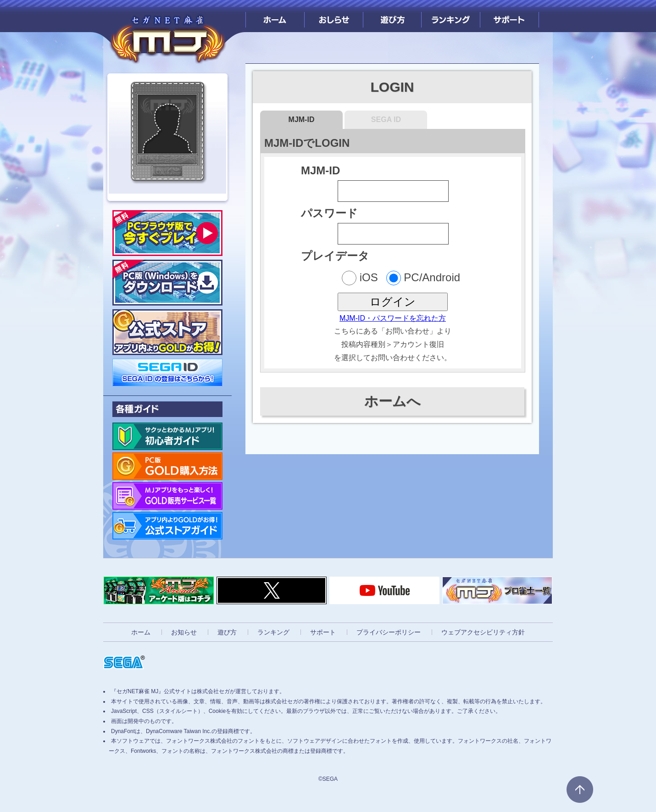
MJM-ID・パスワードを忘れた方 (393, 318)
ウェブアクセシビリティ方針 (483, 632)
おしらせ (334, 16)
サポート (509, 16)
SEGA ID (386, 120)
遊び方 (392, 16)
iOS (360, 278)
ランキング (451, 16)
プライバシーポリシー (389, 632)
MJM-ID (302, 120)
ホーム (275, 16)
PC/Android (423, 278)
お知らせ (184, 632)
